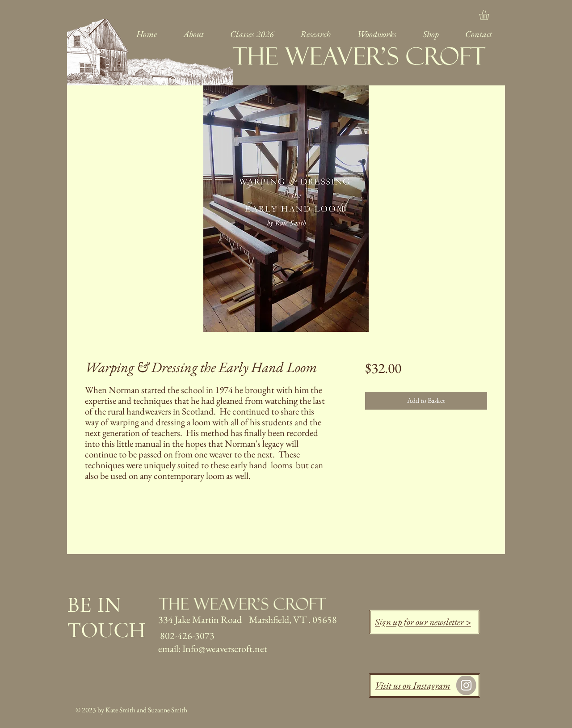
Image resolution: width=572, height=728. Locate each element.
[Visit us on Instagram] (425, 686)
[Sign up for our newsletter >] (425, 622)
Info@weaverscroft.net (225, 649)
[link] (490, 15)
